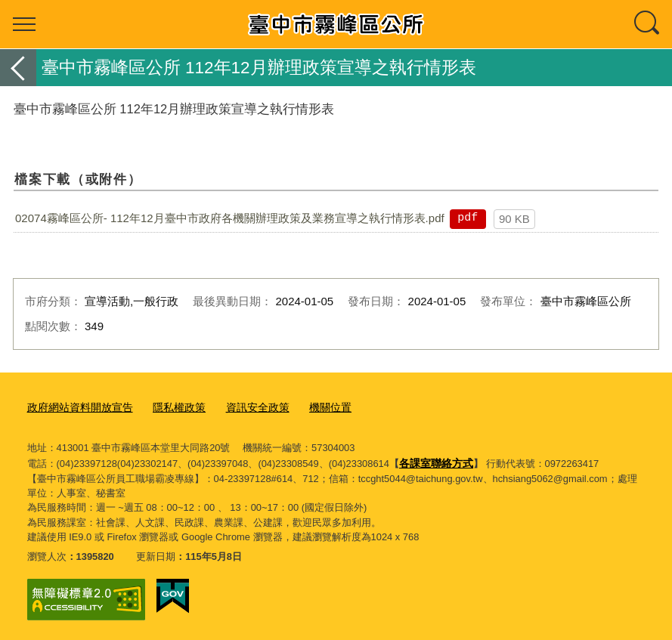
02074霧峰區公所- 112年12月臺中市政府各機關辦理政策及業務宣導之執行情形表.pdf (230, 218)
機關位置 (313, 407)
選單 (24, 24)
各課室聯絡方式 (434, 461)
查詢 (648, 24)
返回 (18, 68)
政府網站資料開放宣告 (76, 407)
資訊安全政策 (244, 407)
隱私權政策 (170, 407)
